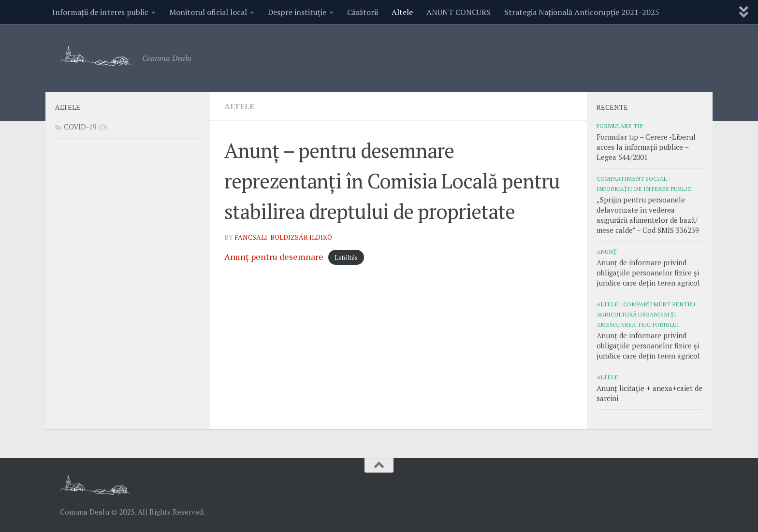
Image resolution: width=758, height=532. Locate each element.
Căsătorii (363, 12)
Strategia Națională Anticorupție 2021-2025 (582, 12)
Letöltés (346, 258)
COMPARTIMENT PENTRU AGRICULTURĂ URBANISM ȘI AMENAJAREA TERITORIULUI (646, 314)
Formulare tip (620, 126)
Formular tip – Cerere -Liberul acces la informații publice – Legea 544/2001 (646, 147)
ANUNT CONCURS (459, 12)
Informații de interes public (100, 12)
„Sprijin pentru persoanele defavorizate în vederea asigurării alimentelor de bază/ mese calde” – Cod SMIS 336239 (648, 215)
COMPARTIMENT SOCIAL (632, 178)
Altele (402, 12)
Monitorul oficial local (208, 12)
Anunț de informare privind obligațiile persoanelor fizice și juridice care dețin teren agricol (648, 273)
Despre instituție (297, 12)
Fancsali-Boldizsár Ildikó (283, 237)
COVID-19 (80, 127)
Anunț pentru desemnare (274, 257)
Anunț (607, 251)
